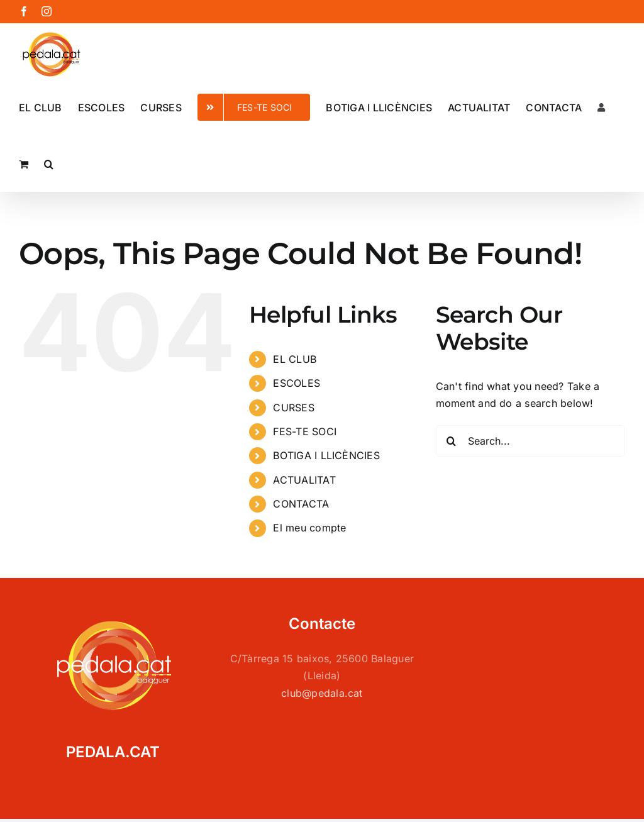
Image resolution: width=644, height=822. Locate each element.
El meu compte (309, 528)
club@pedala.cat (322, 693)
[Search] (452, 441)
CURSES (293, 408)
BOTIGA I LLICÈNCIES (326, 455)
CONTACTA (301, 504)
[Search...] (530, 441)
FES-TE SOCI (305, 431)
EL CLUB (295, 359)
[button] (49, 163)
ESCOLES (297, 383)
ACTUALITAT (304, 480)
